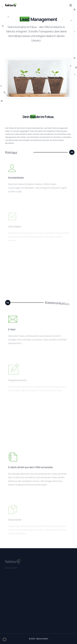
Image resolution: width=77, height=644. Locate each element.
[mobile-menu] (70, 5)
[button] (72, 152)
